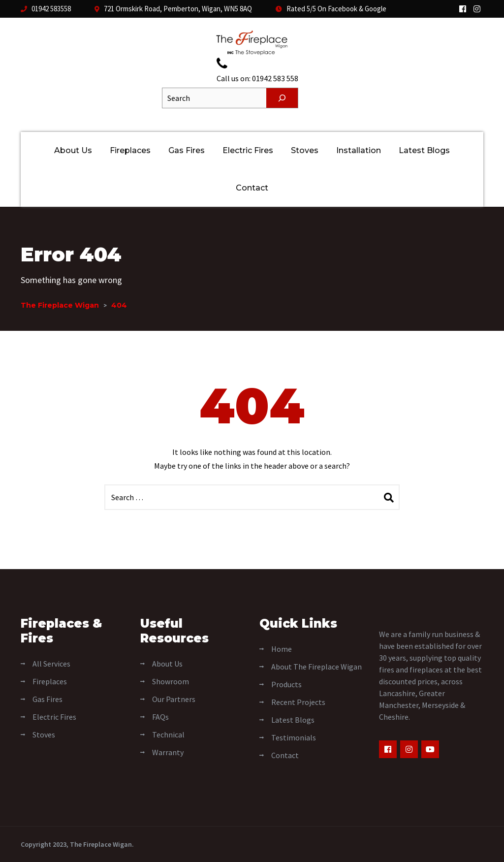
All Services (51, 664)
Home (282, 649)
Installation (359, 150)
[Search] (282, 98)
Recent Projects (298, 702)
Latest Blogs (424, 150)
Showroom (171, 681)
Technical (168, 734)
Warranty (168, 752)
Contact (252, 188)
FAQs (160, 717)
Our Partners (174, 699)
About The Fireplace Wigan (316, 667)
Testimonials (294, 737)
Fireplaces (130, 150)
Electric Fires (248, 150)
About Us (73, 150)
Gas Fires (187, 150)
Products (286, 684)
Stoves (305, 150)
